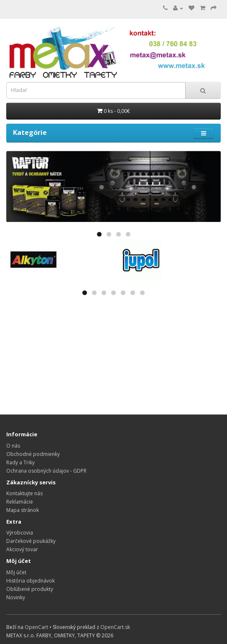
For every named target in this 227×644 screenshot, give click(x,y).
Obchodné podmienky (33, 454)
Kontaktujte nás (24, 493)
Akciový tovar (22, 549)
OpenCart (36, 627)
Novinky (16, 597)
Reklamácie (20, 502)
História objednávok (31, 581)
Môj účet (16, 572)
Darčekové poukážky (31, 541)
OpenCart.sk (115, 627)
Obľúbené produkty (30, 589)
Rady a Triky (20, 462)
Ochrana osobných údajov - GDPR (46, 471)
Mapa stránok (23, 510)
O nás (13, 446)
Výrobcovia (20, 533)
